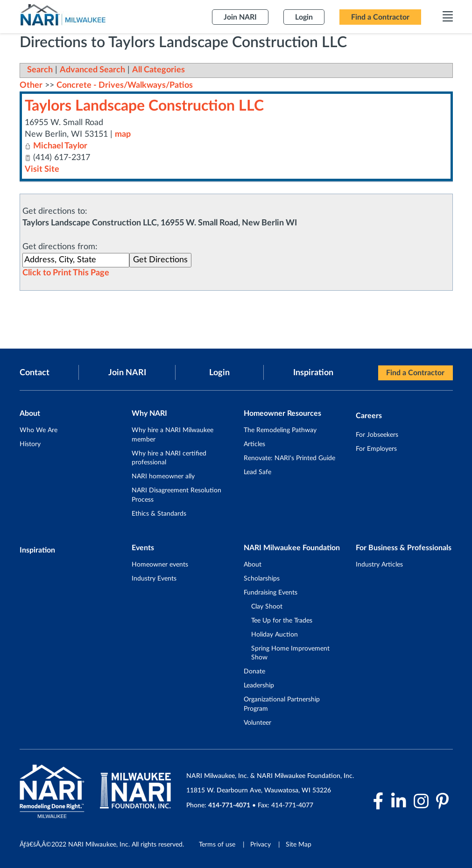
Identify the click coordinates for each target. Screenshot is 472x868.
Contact (35, 373)
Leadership (259, 686)
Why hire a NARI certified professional (169, 458)
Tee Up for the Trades (282, 621)
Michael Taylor (60, 146)
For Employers (376, 449)
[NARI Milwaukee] (63, 15)
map (123, 134)
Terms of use (217, 845)
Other (31, 85)
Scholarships (262, 579)
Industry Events (154, 579)
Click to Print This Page (66, 273)
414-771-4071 (229, 805)
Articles (254, 444)
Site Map (299, 845)
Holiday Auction (275, 635)
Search (40, 70)
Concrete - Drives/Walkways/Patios (125, 85)
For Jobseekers (377, 435)
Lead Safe (257, 472)
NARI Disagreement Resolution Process (176, 495)
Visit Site (42, 169)
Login (219, 373)
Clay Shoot (267, 607)
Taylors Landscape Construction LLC (144, 106)
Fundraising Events (271, 593)
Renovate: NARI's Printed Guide (289, 458)
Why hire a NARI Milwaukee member (173, 435)
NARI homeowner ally (163, 476)
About (253, 565)
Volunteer (257, 723)
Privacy (261, 845)
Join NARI (127, 373)
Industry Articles (379, 565)
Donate (254, 672)
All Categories (159, 70)
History (30, 444)
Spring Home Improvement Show (290, 653)
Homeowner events (160, 565)
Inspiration (313, 373)
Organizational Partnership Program (282, 704)
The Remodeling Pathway (280, 430)
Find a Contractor (415, 373)
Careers (369, 416)
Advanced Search (92, 70)
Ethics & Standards (159, 514)
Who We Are (39, 430)
